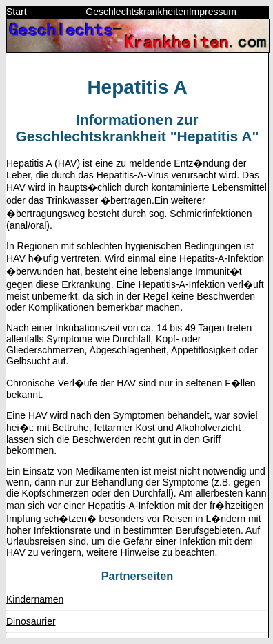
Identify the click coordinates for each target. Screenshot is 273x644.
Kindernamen (35, 599)
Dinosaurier (31, 621)
